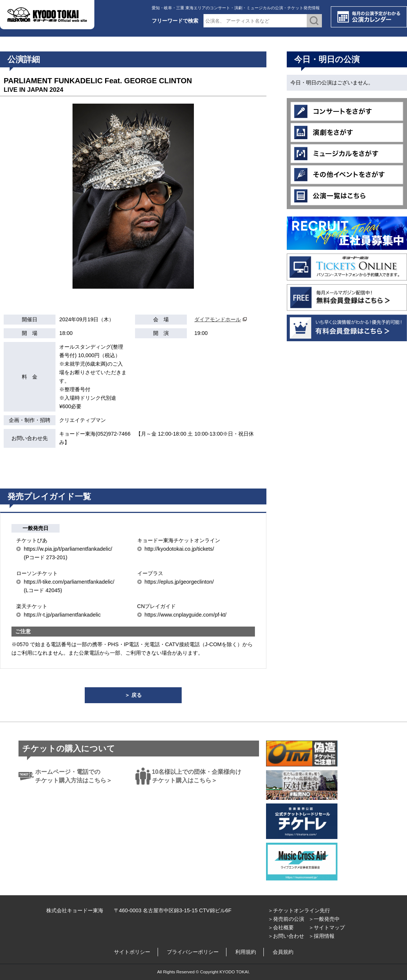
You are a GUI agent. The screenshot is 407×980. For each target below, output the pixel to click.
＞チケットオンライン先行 (299, 910)
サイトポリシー (132, 952)
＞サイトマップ (327, 927)
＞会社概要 (281, 927)
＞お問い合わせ (286, 936)
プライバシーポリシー (193, 952)
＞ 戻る (133, 695)
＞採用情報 (322, 936)
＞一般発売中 (324, 919)
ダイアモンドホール (218, 319)
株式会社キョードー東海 (75, 910)
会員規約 (283, 952)
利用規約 (246, 952)
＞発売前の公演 (286, 919)
